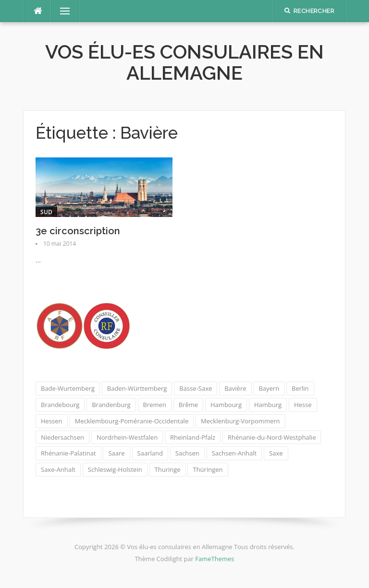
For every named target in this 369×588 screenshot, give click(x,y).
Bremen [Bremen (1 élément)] (155, 405)
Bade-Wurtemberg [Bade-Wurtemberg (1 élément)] (68, 388)
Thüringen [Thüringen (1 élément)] (208, 469)
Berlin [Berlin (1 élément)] (300, 388)
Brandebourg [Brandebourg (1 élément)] (60, 405)
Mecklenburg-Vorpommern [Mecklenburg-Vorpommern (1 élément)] (240, 421)
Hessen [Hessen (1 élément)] (52, 421)
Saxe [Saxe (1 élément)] (276, 453)
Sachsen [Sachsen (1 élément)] (187, 453)
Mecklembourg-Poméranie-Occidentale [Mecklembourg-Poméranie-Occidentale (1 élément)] (131, 421)
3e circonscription (78, 231)
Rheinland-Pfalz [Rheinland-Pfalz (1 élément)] (193, 437)
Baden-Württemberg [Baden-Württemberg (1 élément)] (137, 388)
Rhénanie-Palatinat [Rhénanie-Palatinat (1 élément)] (68, 453)
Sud (46, 212)
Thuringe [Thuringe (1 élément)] (168, 469)
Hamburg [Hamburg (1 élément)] (268, 405)
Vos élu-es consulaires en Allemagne (184, 62)
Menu (61, 11)
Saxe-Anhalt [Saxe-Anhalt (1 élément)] (58, 469)
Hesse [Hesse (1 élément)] (303, 405)
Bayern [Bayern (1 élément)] (269, 388)
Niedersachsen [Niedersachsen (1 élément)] (62, 437)
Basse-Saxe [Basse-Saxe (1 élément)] (196, 388)
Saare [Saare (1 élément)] (116, 453)
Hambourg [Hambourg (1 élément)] (226, 405)
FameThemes (215, 559)
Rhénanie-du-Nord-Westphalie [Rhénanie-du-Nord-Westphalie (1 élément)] (272, 437)
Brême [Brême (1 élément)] (188, 405)
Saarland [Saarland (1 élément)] (150, 453)
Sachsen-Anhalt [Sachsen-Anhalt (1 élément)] (234, 453)
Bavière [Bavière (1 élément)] (235, 388)
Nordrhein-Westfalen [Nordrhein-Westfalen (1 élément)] (127, 437)
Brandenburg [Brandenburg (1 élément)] (111, 405)
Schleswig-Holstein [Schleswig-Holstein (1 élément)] (115, 469)
